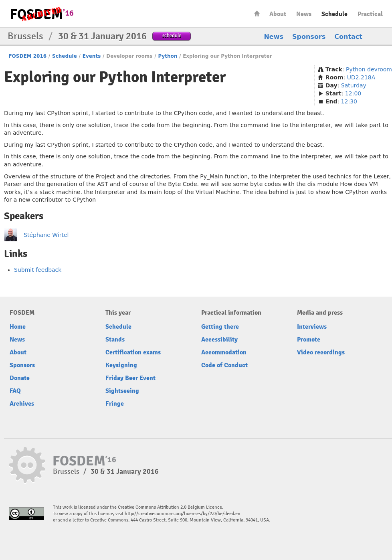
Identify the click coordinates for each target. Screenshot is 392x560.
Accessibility (219, 340)
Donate (20, 378)
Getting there (220, 327)
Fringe (115, 404)
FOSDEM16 (42, 14)
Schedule (334, 14)
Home (257, 13)
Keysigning (121, 365)
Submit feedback (38, 270)
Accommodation (224, 352)
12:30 (349, 101)
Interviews (312, 327)
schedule (172, 35)
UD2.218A (361, 77)
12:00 (353, 93)
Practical (370, 14)
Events (92, 56)
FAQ (15, 391)
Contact (348, 37)
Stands (115, 340)
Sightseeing (122, 391)
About (278, 14)
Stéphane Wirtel (46, 235)
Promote (309, 340)
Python (168, 56)
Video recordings (321, 352)
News (304, 14)
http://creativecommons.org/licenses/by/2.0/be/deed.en (183, 514)
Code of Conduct (224, 365)
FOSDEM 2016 (27, 56)
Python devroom (369, 69)
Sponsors (309, 37)
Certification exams (133, 352)
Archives (22, 404)
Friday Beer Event (130, 378)
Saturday (354, 85)
